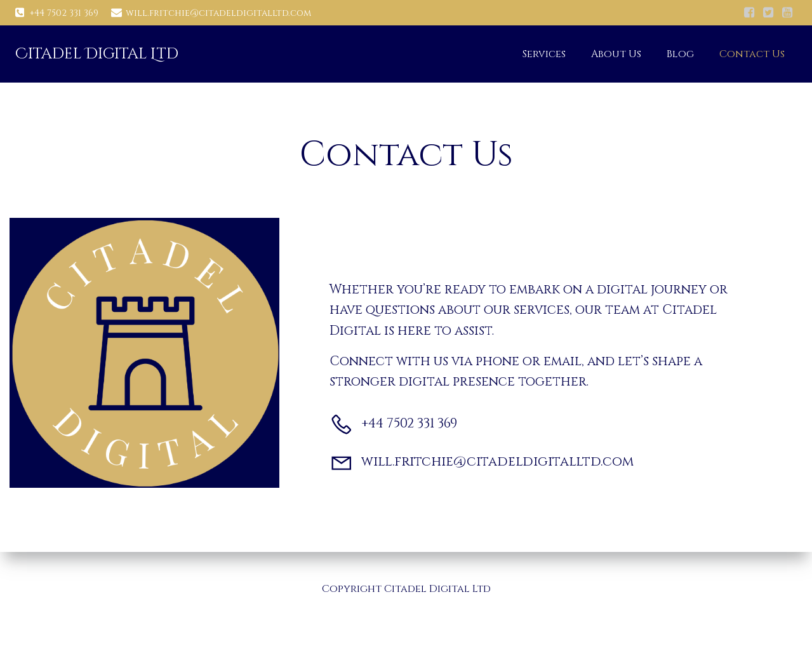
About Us (616, 54)
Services (544, 54)
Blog (680, 54)
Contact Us (752, 54)
